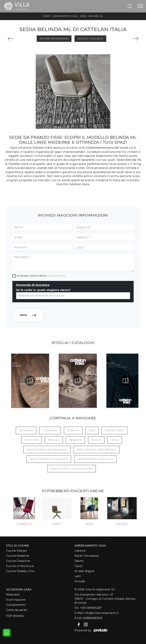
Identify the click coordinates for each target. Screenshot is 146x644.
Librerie (80, 551)
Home (46, 16)
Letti (78, 576)
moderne (73, 430)
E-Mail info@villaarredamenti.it (97, 613)
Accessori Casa (19, 589)
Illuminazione (16, 600)
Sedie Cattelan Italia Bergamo (47, 449)
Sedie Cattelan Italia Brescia (49, 459)
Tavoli (79, 566)
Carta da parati (17, 610)
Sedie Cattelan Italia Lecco (95, 459)
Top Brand (15, 616)
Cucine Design (16, 551)
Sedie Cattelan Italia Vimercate (71, 469)
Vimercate (32, 440)
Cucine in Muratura (20, 566)
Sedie (83, 16)
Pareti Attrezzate (87, 556)
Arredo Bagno (85, 571)
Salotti (79, 561)
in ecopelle (50, 430)
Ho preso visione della (41, 276)
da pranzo (26, 430)
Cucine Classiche (18, 561)
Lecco (115, 440)
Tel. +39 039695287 (88, 608)
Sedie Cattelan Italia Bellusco (97, 449)
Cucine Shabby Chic (20, 571)
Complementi (16, 605)
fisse (92, 430)
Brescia (96, 440)
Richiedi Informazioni (54, 39)
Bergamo (75, 440)
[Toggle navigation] (140, 6)
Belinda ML (96, 16)
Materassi (13, 595)
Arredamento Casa (65, 16)
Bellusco (54, 440)
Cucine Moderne (18, 556)
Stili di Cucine (17, 546)
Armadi (80, 581)
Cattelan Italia (114, 430)
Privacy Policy (56, 276)
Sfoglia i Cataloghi (90, 39)
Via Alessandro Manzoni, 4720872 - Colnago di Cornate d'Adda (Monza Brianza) (105, 599)
